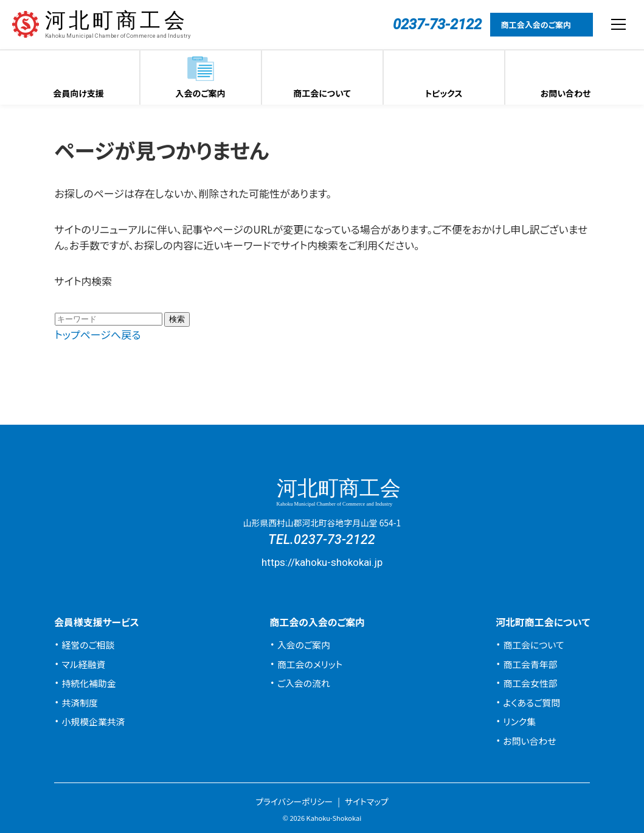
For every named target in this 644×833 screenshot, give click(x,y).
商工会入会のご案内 (536, 25)
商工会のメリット (310, 664)
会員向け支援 (78, 93)
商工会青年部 (530, 664)
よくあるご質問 (531, 702)
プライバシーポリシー (294, 801)
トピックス (443, 93)
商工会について (322, 93)
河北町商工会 (118, 25)
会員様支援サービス (97, 622)
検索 (177, 319)
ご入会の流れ (304, 683)
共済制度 (79, 702)
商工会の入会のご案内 (317, 622)
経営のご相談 (88, 645)
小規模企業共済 (93, 721)
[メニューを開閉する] (618, 24)
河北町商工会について (543, 622)
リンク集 (519, 721)
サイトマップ (367, 801)
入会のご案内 (201, 93)
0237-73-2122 (334, 539)
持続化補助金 (88, 683)
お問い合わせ (566, 93)
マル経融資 (83, 664)
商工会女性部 (530, 683)
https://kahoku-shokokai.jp (322, 562)
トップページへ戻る (98, 334)
